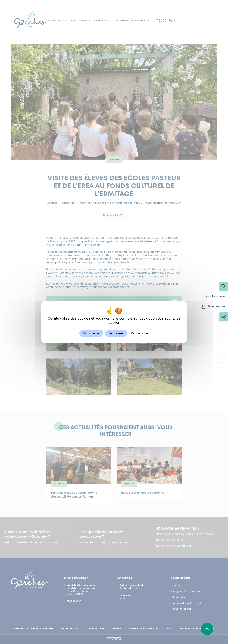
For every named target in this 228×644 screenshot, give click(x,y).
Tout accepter (91, 333)
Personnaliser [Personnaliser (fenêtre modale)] (140, 333)
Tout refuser (116, 333)
